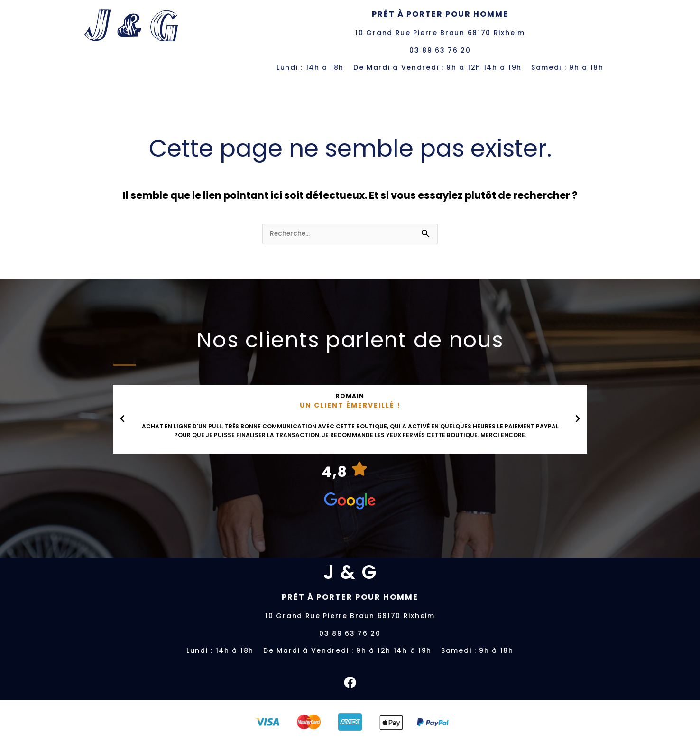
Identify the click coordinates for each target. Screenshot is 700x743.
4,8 (335, 472)
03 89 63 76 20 (440, 50)
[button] (122, 419)
